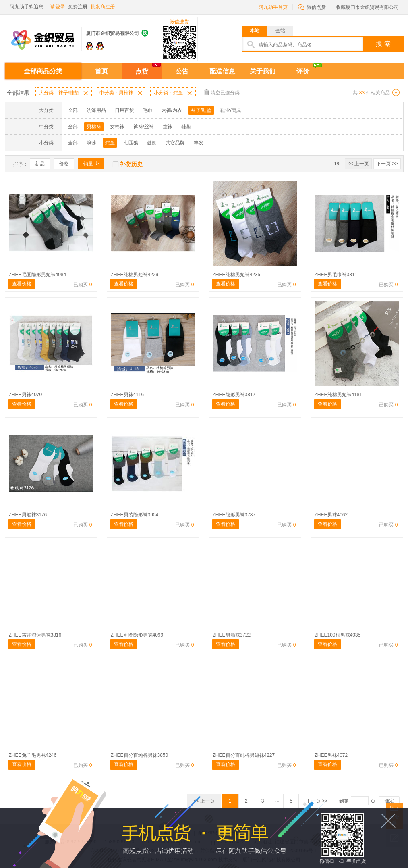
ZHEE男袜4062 (331, 515)
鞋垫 (186, 127)
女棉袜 (117, 127)
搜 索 (383, 44)
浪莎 (91, 143)
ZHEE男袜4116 (127, 395)
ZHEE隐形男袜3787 (234, 515)
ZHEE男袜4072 (331, 755)
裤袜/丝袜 (144, 127)
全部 (73, 110)
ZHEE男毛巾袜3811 (336, 275)
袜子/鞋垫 (201, 110)
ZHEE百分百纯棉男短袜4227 (244, 755)
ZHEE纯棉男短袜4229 (135, 275)
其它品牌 (175, 143)
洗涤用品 (96, 110)
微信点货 (312, 7)
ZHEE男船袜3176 (28, 515)
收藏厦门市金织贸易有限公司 (367, 7)
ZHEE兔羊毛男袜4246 (33, 755)
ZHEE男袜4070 (26, 395)
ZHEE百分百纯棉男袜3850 (140, 755)
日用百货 (124, 110)
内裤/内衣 (172, 110)
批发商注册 (103, 7)
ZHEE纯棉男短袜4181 (339, 395)
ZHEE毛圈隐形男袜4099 (137, 635)
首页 (101, 71)
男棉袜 (94, 127)
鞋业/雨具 (231, 110)
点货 (142, 71)
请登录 (58, 7)
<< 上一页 (358, 164)
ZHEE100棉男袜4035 (338, 635)
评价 (303, 71)
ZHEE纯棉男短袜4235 (237, 275)
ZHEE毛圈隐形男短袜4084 (38, 275)
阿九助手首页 (273, 7)
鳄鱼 (110, 143)
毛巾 (148, 110)
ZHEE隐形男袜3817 (234, 395)
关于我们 (263, 71)
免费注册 (78, 7)
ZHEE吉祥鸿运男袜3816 (35, 635)
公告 (182, 71)
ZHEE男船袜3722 (232, 635)
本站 (255, 31)
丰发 (199, 143)
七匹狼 (131, 143)
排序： (21, 164)
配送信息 (222, 71)
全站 (280, 31)
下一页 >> (387, 164)
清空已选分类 (222, 92)
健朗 (152, 143)
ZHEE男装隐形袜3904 (135, 515)
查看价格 (22, 284)
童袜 (168, 127)
